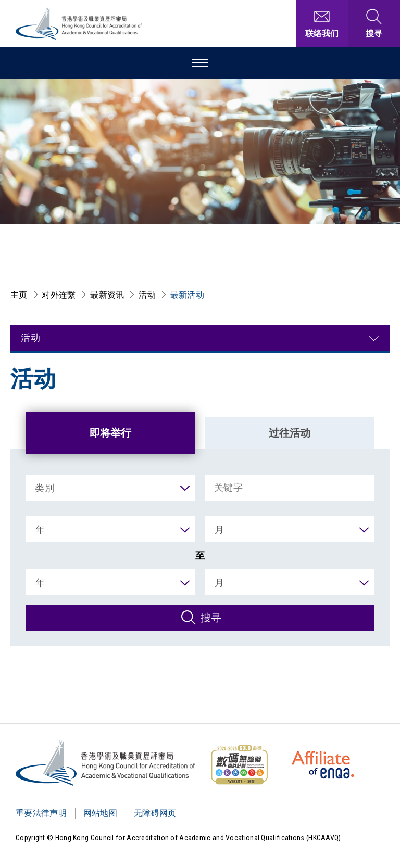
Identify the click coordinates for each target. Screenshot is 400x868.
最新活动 (187, 295)
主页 (19, 295)
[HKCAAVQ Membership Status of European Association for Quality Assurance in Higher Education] (323, 765)
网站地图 (100, 813)
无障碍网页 (155, 813)
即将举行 (110, 433)
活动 (147, 295)
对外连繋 (59, 295)
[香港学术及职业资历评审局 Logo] (79, 24)
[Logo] (106, 763)
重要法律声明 (41, 813)
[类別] (110, 488)
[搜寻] (200, 618)
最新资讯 (107, 295)
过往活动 (290, 433)
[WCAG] (239, 765)
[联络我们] (322, 23)
